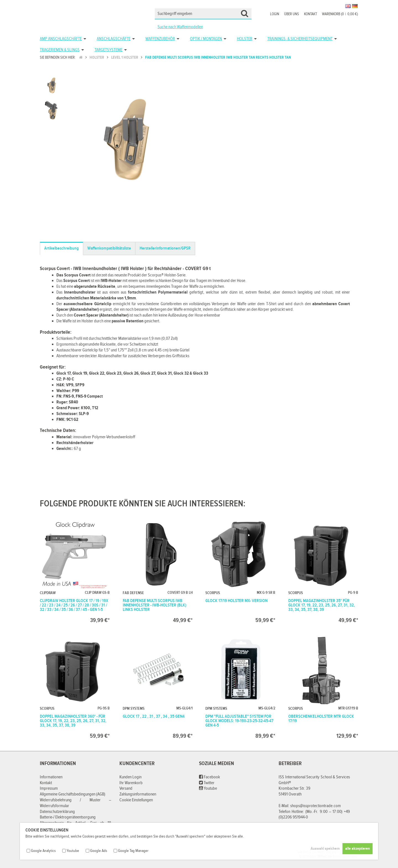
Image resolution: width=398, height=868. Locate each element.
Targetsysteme (108, 50)
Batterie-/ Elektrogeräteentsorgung (68, 817)
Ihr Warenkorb (131, 783)
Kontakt (311, 14)
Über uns (292, 14)
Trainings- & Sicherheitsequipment (300, 39)
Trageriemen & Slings (60, 50)
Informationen (51, 777)
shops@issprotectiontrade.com (315, 806)
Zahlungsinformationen (138, 794)
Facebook (210, 777)
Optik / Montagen (206, 39)
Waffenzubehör (160, 39)
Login (275, 14)
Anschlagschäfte (114, 39)
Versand (126, 788)
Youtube (208, 788)
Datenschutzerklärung (57, 812)
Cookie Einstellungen (136, 800)
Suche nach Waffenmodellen (180, 27)
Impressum (49, 788)
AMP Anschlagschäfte (61, 39)
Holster (245, 39)
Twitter (207, 783)
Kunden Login (130, 777)
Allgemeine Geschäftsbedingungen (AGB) (73, 794)
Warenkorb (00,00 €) (340, 14)
